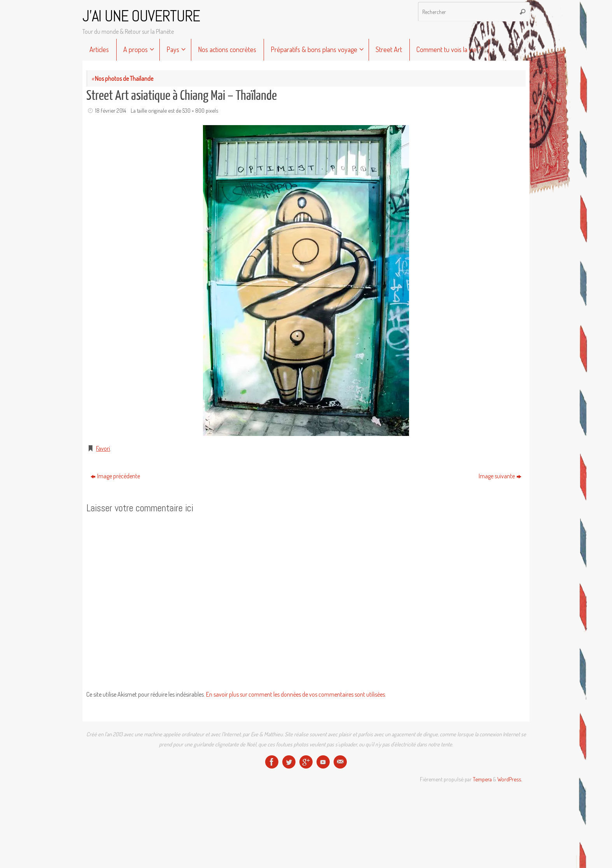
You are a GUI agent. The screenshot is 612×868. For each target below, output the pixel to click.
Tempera (482, 779)
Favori (103, 448)
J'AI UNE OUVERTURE (141, 16)
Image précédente (115, 476)
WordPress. (510, 779)
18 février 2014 (111, 110)
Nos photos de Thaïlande (122, 78)
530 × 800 (193, 110)
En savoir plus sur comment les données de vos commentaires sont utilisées (296, 694)
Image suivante (500, 476)
